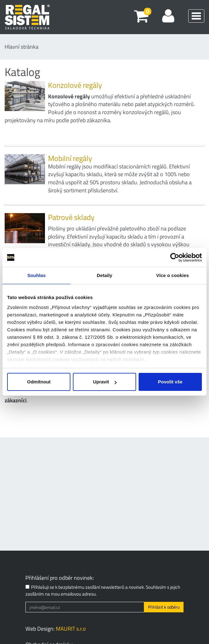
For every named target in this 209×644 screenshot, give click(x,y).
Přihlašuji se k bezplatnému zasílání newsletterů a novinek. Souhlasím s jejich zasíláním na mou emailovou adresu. (103, 590)
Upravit (105, 382)
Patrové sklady (71, 217)
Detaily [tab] (104, 275)
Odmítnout (39, 382)
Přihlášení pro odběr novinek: (60, 578)
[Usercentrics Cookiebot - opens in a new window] (175, 257)
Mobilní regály (70, 158)
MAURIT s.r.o (71, 629)
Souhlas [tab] (36, 275)
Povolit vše (170, 382)
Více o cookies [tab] (173, 275)
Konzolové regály (75, 85)
